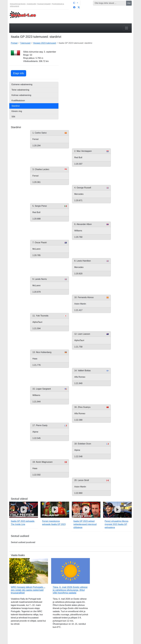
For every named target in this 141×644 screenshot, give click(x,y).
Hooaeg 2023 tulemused (44, 43)
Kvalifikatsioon (18, 101)
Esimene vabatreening (22, 84)
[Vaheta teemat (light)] (76, 3)
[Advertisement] (97, 67)
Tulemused (25, 43)
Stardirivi (16, 106)
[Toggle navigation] (126, 28)
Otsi (129, 3)
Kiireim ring (17, 111)
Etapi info (20, 73)
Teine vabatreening (20, 90)
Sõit (13, 117)
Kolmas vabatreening (21, 95)
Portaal (14, 43)
